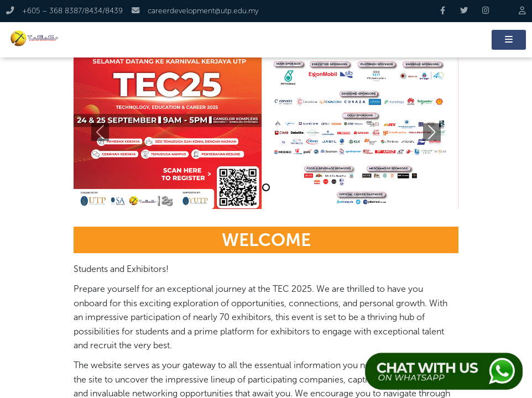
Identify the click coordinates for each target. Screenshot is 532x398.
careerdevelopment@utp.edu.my (195, 11)
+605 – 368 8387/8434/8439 (66, 11)
